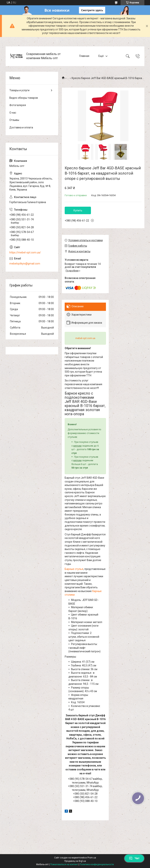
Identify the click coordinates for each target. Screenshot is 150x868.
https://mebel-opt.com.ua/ (25, 252)
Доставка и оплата (21, 127)
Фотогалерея (18, 105)
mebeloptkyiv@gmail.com (25, 264)
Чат (134, 858)
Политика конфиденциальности (97, 864)
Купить (78, 210)
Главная (84, 56)
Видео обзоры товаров (24, 98)
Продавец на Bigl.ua (75, 861)
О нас (13, 113)
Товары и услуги (19, 90)
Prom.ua (92, 858)
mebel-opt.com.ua (85, 338)
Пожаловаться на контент (64, 864)
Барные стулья (74, 569)
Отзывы (14, 120)
